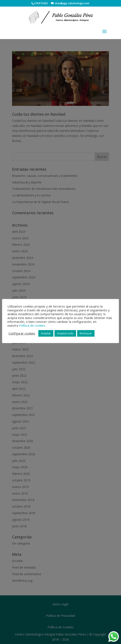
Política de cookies (32, 325)
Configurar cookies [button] (22, 333)
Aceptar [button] (46, 333)
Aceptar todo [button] (65, 333)
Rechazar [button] (86, 333)
